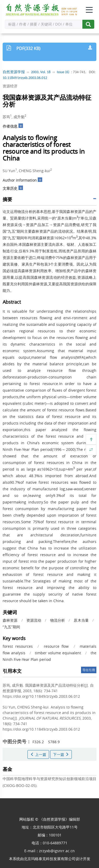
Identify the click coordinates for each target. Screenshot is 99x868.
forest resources (18, 646)
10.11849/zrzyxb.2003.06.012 (25, 78)
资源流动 (34, 620)
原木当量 (81, 620)
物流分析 (58, 620)
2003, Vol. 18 (41, 72)
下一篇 (61, 754)
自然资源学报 (14, 72)
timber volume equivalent (58, 653)
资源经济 (10, 86)
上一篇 (38, 754)
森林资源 (10, 620)
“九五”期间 (11, 627)
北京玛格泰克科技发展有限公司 (50, 859)
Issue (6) (63, 72)
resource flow (56, 646)
